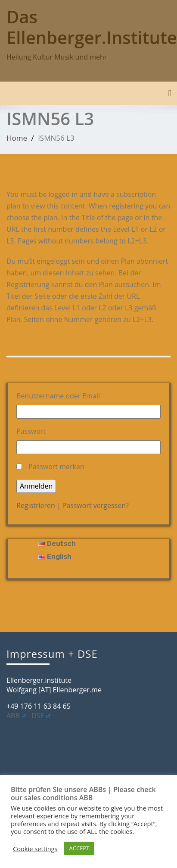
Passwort (31, 431)
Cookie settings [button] (35, 849)
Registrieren (36, 505)
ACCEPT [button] (79, 848)
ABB (16, 716)
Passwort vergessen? (96, 505)
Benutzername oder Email (58, 396)
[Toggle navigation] (170, 93)
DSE (41, 716)
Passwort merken (56, 467)
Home (17, 138)
